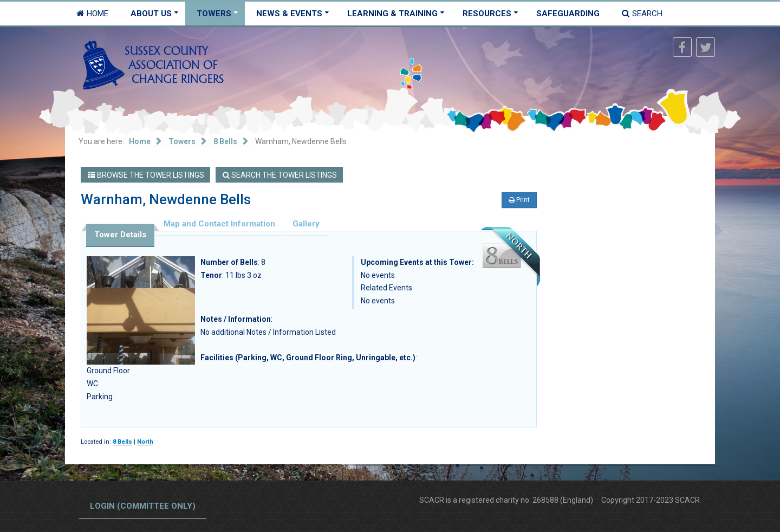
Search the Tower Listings (280, 175)
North (145, 442)
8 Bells (122, 442)
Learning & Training (392, 14)
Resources (487, 14)
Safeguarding (568, 14)
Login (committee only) (143, 506)
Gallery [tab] (306, 224)
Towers (214, 14)
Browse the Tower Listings (146, 175)
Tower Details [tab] (120, 235)
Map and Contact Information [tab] (219, 224)
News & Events (289, 14)
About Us (151, 14)
